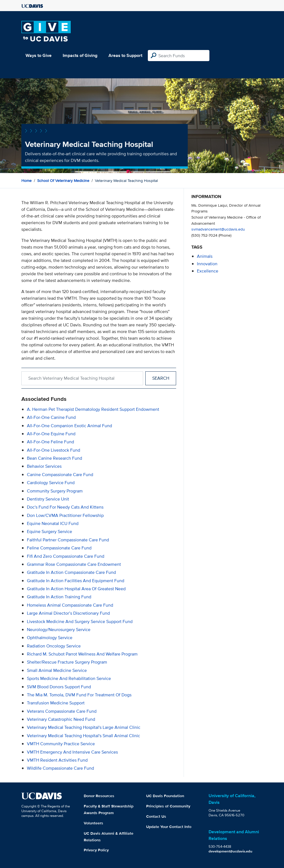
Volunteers (93, 823)
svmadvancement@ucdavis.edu (218, 229)
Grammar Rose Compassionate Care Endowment (74, 564)
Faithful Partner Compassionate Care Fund (68, 540)
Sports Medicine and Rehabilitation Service (69, 678)
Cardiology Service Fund (51, 483)
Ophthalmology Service (50, 638)
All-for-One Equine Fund (51, 434)
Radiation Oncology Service (54, 646)
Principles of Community (168, 806)
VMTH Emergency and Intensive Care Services (72, 752)
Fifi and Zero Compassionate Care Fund (66, 556)
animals (205, 256)
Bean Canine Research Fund (54, 458)
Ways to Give (39, 55)
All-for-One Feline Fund (50, 442)
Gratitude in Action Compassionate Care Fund (71, 572)
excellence (208, 271)
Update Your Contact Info (169, 827)
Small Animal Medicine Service (57, 670)
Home (26, 181)
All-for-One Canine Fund (51, 417)
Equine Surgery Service (50, 531)
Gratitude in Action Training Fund (59, 597)
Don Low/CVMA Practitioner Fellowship (65, 515)
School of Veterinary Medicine (63, 181)
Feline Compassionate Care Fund (59, 548)
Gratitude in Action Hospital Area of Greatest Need (76, 589)
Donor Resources (99, 796)
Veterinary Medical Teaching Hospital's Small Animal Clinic (83, 736)
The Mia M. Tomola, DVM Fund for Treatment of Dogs (79, 695)
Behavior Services (44, 466)
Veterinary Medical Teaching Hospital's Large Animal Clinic (84, 727)
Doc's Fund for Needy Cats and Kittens (65, 507)
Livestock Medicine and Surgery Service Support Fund (80, 621)
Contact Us (156, 816)
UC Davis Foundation (165, 796)
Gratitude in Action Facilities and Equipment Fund (76, 581)
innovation (207, 264)
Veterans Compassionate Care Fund (62, 711)
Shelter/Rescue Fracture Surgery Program (67, 662)
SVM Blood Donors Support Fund (59, 687)
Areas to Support (125, 55)
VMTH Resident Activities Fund (57, 760)
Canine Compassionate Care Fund (60, 475)
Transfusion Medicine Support (56, 703)
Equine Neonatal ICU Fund (53, 523)
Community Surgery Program (55, 491)
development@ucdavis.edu (230, 851)
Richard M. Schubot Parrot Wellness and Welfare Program (82, 654)
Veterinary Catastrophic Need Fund (61, 719)
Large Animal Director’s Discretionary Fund (68, 613)
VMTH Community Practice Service (61, 744)
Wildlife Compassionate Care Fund (60, 768)
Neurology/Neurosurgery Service (59, 630)
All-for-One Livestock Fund (54, 450)
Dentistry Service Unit (48, 499)
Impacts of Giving (80, 55)
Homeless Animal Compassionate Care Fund (70, 605)
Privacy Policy (96, 850)
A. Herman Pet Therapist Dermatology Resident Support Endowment (93, 409)
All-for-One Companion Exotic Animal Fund (69, 426)
